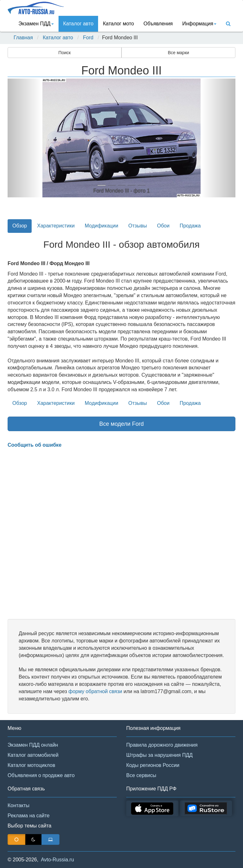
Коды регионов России (153, 765)
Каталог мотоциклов (31, 765)
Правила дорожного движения (162, 745)
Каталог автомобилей (33, 755)
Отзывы (138, 226)
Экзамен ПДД (36, 24)
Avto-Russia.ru (57, 860)
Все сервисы (141, 775)
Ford (88, 38)
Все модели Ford (122, 424)
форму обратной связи (95, 691)
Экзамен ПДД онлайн (33, 745)
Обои (163, 226)
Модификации (102, 226)
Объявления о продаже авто (41, 775)
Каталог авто (78, 24)
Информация (199, 24)
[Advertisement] (121, 534)
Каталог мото (118, 24)
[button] (25, 138)
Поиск (65, 53)
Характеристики (56, 226)
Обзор (20, 226)
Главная (23, 38)
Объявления (158, 24)
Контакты (19, 805)
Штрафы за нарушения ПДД (159, 755)
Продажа (190, 226)
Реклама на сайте (29, 816)
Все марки (178, 53)
